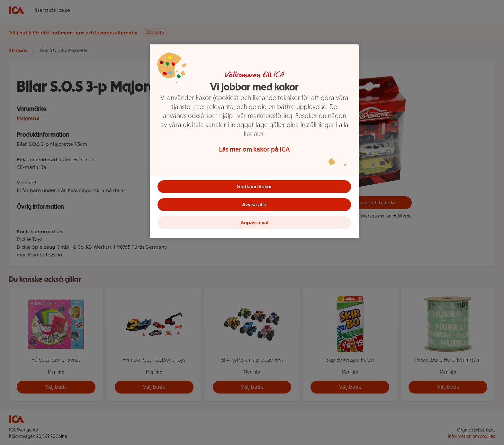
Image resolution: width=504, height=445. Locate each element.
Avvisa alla (254, 204)
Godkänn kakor (254, 186)
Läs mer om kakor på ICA (254, 149)
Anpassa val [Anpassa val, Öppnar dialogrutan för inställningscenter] (254, 222)
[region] (254, 141)
